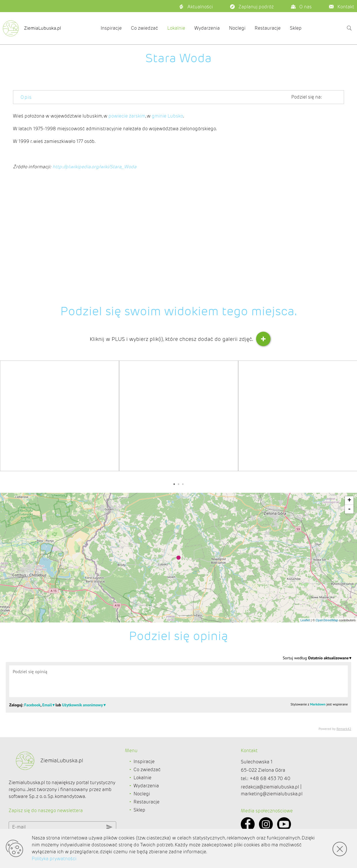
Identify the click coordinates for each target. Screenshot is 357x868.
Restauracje (268, 28)
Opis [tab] (26, 97)
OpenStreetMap (327, 620)
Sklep (296, 28)
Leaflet (305, 620)
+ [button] (349, 501)
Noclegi (237, 28)
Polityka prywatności (54, 859)
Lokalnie (176, 28)
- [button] (349, 509)
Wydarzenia (207, 28)
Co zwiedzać (144, 28)
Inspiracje (111, 28)
